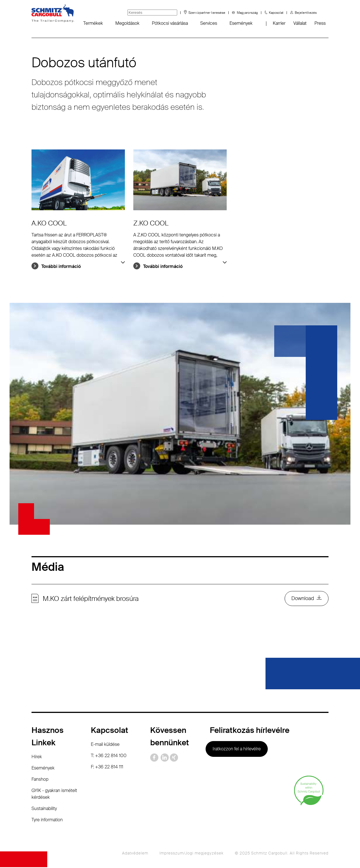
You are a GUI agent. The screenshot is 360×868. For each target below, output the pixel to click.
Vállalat (300, 23)
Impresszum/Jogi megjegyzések (192, 854)
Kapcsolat (276, 13)
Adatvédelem (135, 854)
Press (320, 23)
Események (241, 23)
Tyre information (47, 821)
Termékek (93, 23)
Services (209, 23)
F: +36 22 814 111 (107, 768)
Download (302, 599)
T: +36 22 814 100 (109, 756)
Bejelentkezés (306, 13)
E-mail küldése (105, 745)
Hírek (37, 758)
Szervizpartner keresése (207, 13)
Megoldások (127, 23)
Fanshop (40, 780)
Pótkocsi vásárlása (170, 23)
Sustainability (44, 809)
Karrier (279, 23)
